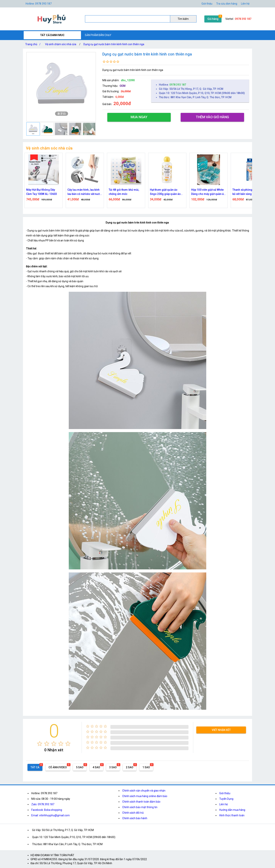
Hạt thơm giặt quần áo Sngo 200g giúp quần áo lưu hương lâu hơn (165, 192)
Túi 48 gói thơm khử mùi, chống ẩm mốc (124, 192)
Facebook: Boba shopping (47, 810)
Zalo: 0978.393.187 (43, 804)
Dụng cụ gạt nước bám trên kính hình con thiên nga (114, 44)
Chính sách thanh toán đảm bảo (141, 802)
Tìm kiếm (183, 19)
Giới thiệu (207, 4)
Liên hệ (245, 4)
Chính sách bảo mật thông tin (140, 807)
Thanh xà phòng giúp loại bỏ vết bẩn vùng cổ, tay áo (248, 192)
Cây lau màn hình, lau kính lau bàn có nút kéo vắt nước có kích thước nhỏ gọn (84, 192)
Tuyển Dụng (226, 799)
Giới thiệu (225, 793)
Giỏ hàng (213, 19)
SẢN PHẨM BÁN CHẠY (98, 35)
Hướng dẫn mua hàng (232, 810)
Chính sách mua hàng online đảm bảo (145, 796)
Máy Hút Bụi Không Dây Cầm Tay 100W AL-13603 (42, 192)
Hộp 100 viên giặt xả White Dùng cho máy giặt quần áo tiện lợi (208, 192)
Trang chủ (34, 44)
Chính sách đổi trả (133, 813)
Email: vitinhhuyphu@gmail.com (51, 815)
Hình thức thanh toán (232, 815)
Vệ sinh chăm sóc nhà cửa (61, 44)
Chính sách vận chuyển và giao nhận (144, 791)
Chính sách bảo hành (135, 818)
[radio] (40, 744)
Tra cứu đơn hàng (227, 4)
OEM (123, 86)
